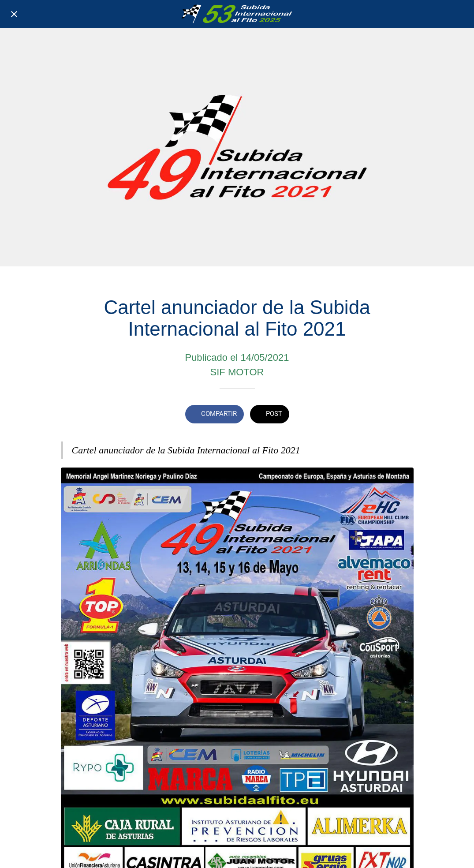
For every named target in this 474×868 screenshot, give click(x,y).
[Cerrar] (14, 14)
